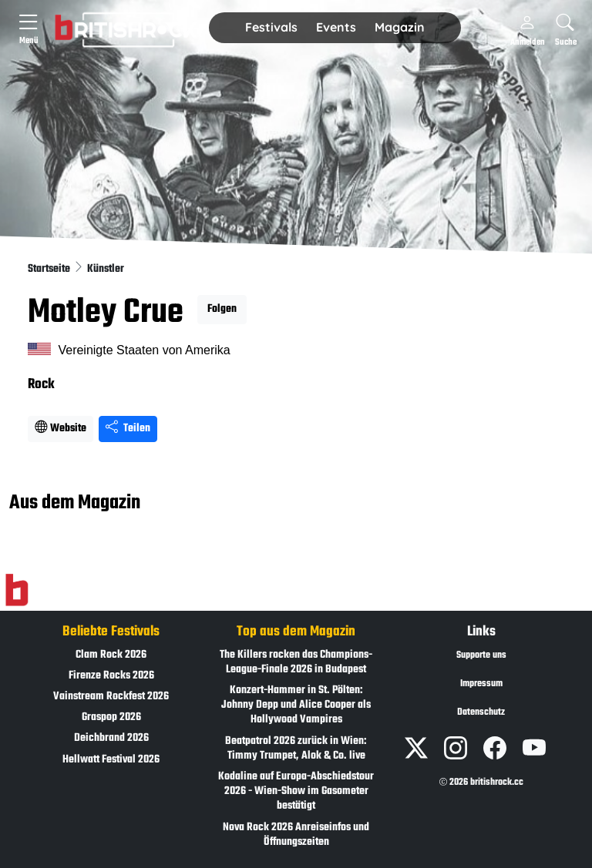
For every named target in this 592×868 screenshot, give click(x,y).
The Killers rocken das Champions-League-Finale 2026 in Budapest (296, 662)
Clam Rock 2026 (111, 655)
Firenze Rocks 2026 (111, 676)
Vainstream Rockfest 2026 (111, 697)
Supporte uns (481, 655)
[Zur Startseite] (17, 590)
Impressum (481, 684)
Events (336, 27)
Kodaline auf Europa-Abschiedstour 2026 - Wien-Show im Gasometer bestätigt (296, 791)
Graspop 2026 (111, 717)
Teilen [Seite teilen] (128, 429)
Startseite (50, 269)
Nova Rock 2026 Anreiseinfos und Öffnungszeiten (296, 835)
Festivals (271, 27)
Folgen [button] (222, 309)
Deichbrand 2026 (111, 738)
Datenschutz (481, 712)
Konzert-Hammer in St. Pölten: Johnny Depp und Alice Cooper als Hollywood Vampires (296, 705)
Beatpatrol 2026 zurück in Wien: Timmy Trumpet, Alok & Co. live (296, 749)
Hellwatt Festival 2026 (111, 760)
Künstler (106, 269)
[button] (271, 28)
